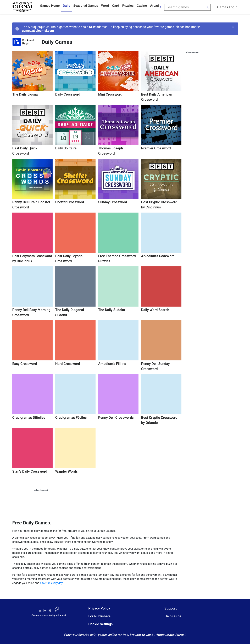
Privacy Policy (99, 608)
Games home (50, 6)
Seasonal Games (86, 6)
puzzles (128, 6)
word (105, 6)
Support (171, 608)
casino (142, 6)
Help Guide (173, 616)
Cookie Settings (101, 624)
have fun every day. (52, 583)
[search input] (184, 7)
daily (67, 6)
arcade (155, 6)
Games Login (227, 7)
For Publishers (99, 616)
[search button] (207, 7)
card (116, 6)
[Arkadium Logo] (49, 611)
